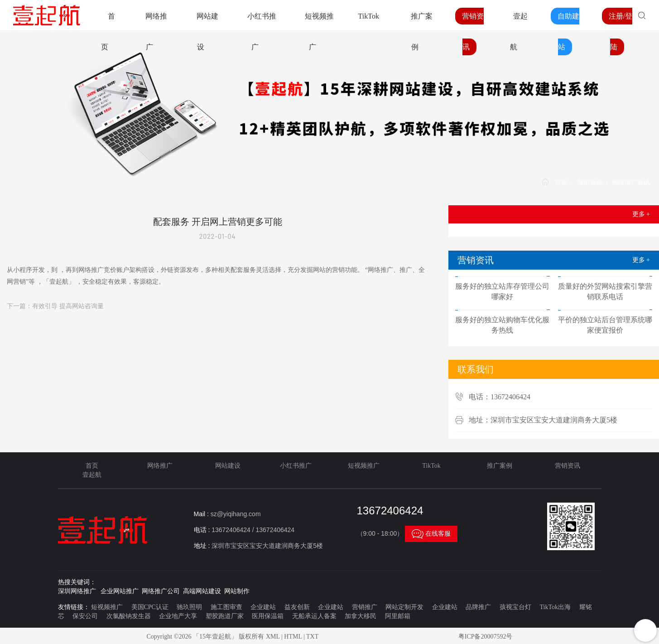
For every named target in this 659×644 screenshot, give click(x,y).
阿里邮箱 (398, 616)
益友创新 (297, 607)
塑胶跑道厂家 (225, 616)
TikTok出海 (555, 607)
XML (273, 637)
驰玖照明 (189, 607)
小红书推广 (296, 466)
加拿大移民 (361, 616)
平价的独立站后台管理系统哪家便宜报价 (605, 325)
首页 (561, 182)
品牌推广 (478, 607)
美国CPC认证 (150, 607)
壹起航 (92, 475)
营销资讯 (590, 182)
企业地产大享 (178, 616)
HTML (293, 637)
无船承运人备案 (314, 616)
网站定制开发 (404, 607)
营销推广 (365, 607)
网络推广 (160, 466)
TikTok (369, 16)
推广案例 (500, 466)
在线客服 (431, 534)
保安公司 (85, 616)
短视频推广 (364, 466)
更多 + (641, 214)
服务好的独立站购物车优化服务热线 (502, 325)
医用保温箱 (268, 616)
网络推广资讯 (631, 182)
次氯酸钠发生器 (129, 616)
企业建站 (263, 607)
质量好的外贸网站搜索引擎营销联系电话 (605, 291)
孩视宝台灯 (515, 607)
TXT (312, 637)
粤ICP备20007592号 (486, 637)
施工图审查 (226, 607)
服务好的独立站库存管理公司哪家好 (502, 291)
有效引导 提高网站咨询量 (68, 306)
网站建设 (228, 466)
